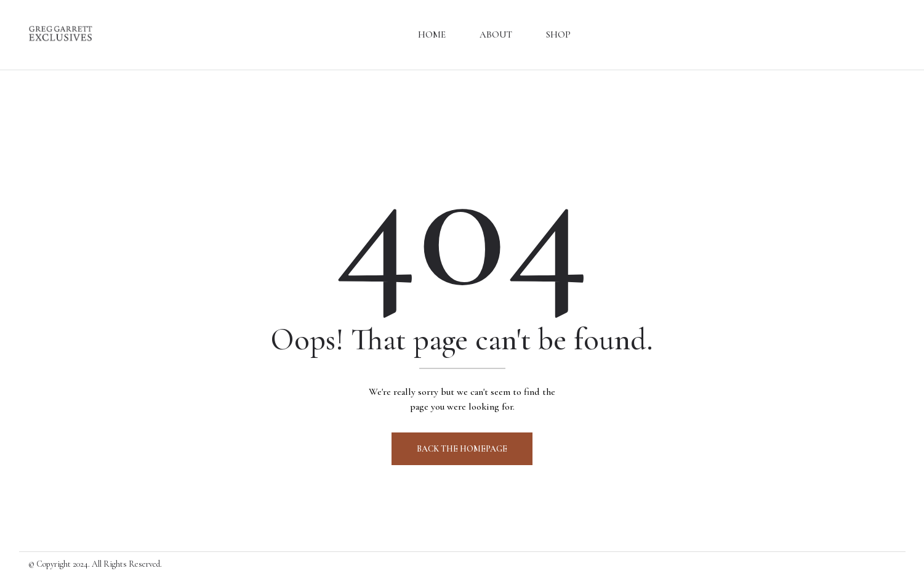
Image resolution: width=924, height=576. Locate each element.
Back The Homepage (462, 449)
